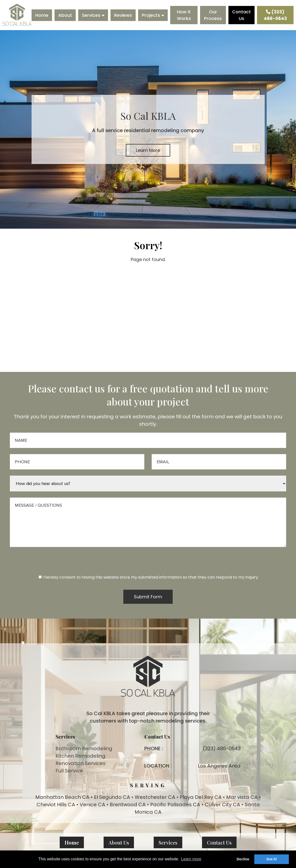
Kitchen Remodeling (80, 756)
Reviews (123, 15)
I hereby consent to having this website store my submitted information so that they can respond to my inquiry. (149, 577)
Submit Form (148, 597)
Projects (151, 15)
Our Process (213, 15)
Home (42, 15)
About (65, 15)
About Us (119, 842)
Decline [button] (243, 859)
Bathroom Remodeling (84, 748)
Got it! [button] (272, 859)
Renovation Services (81, 763)
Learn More (148, 150)
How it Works (184, 15)
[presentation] (148, 565)
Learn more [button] (191, 859)
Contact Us (241, 15)
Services (91, 15)
